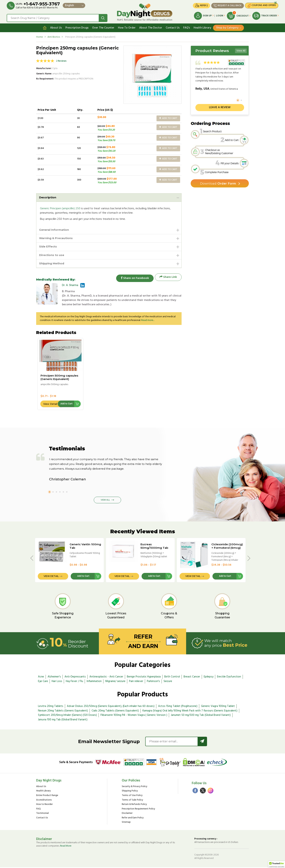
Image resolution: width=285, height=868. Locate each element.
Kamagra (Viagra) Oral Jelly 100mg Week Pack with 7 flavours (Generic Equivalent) (190, 711)
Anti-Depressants (75, 677)
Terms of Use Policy (132, 796)
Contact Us (173, 27)
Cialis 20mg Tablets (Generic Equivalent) (115, 711)
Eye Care (43, 682)
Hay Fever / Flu (74, 682)
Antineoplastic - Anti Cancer (106, 677)
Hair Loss (57, 682)
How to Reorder (44, 805)
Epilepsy (209, 677)
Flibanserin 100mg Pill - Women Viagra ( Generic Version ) (134, 716)
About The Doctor (151, 27)
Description (48, 196)
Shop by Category (227, 27)
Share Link (168, 278)
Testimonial (42, 814)
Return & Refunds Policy (134, 805)
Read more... (148, 321)
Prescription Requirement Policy (138, 810)
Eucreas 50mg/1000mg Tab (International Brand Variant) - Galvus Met (155, 550)
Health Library (202, 27)
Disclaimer (127, 814)
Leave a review (220, 107)
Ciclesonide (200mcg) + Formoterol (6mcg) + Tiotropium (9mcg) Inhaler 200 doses (227, 550)
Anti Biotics (54, 36)
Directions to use (53, 255)
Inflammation (94, 682)
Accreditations (44, 801)
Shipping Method (53, 264)
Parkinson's (153, 682)
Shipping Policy (130, 792)
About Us (56, 27)
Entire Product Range (47, 796)
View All (241, 50)
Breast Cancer (192, 677)
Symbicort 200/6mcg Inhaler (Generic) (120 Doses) (67, 716)
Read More (66, 847)
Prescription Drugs (77, 27)
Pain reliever (136, 682)
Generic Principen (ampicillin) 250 (60, 208)
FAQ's (187, 27)
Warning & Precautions (57, 238)
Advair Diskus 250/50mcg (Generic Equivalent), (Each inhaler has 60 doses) (111, 707)
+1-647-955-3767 (42, 4)
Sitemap (126, 823)
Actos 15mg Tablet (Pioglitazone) (178, 707)
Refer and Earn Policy (133, 818)
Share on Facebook (133, 278)
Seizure (168, 682)
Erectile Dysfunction (229, 677)
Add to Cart (168, 117)
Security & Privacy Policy (135, 787)
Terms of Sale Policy (132, 801)
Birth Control (172, 677)
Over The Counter (103, 27)
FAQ (38, 810)
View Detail (50, 404)
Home (40, 36)
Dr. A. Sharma (70, 286)
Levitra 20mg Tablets (51, 707)
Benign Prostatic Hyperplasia (144, 677)
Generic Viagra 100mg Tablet (218, 707)
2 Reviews (61, 60)
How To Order (127, 27)
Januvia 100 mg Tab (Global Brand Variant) (63, 720)
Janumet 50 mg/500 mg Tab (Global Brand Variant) (201, 716)
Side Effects (49, 246)
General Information (55, 229)
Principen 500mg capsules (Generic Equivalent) (59, 378)
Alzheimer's (54, 677)
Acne (41, 677)
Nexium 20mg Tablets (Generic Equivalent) (63, 711)
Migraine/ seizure (115, 682)
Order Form (218, 183)
